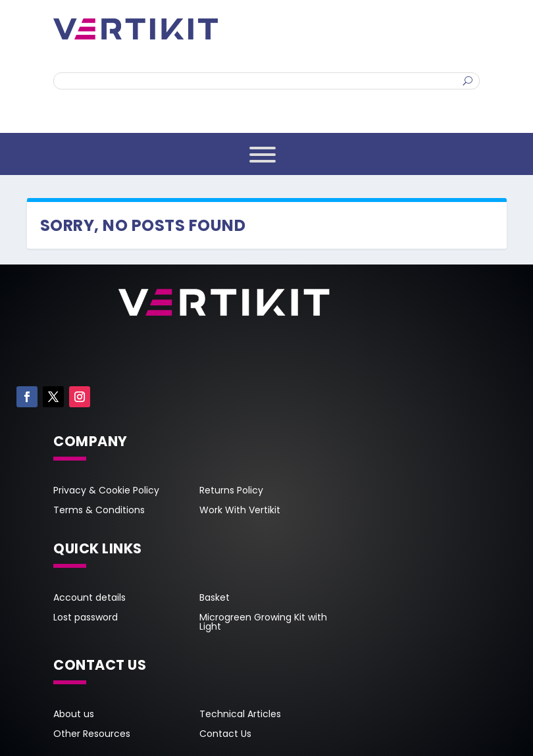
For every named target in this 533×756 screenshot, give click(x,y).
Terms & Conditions (99, 511)
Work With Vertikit (240, 511)
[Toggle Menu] (263, 155)
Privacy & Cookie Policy (106, 491)
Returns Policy (231, 491)
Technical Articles (240, 715)
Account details (89, 598)
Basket (215, 598)
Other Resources (92, 735)
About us (74, 715)
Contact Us (225, 735)
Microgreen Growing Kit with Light (263, 623)
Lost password (86, 618)
